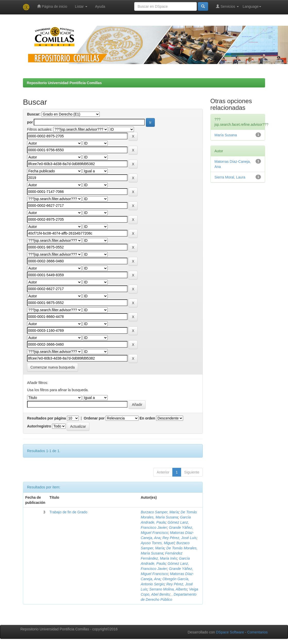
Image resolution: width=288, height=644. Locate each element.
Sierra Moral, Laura (230, 177)
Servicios (227, 6)
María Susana (226, 135)
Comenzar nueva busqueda (53, 367)
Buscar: (34, 114)
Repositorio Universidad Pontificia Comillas (64, 83)
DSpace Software (230, 632)
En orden (147, 418)
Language (252, 6)
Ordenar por (94, 418)
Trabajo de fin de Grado (68, 512)
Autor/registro (39, 426)
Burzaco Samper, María (160, 512)
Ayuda (100, 6)
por (30, 122)
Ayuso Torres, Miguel (158, 543)
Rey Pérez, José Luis (179, 538)
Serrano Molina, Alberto (168, 589)
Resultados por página (46, 418)
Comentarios (257, 632)
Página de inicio (52, 6)
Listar (81, 6)
